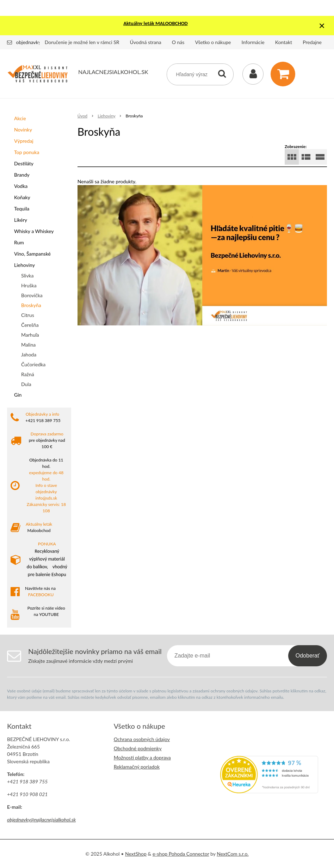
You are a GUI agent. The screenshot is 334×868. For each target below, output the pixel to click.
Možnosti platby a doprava (142, 757)
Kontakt (284, 42)
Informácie (253, 42)
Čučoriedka (33, 364)
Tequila (22, 209)
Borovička (32, 295)
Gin (18, 395)
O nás (178, 42)
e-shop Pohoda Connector (181, 854)
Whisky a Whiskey (34, 231)
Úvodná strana (146, 42)
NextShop (136, 854)
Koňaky (22, 197)
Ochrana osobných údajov (142, 739)
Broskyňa (31, 305)
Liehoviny (24, 265)
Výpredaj (24, 141)
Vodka (21, 186)
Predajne (312, 42)
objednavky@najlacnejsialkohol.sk (41, 820)
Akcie (20, 118)
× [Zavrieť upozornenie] (322, 26)
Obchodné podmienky (138, 748)
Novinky (23, 130)
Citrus (28, 315)
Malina (28, 345)
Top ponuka (27, 152)
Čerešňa (30, 325)
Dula (26, 384)
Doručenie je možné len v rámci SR (82, 42)
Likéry (21, 220)
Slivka (27, 276)
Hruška (29, 285)
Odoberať (308, 656)
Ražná (28, 374)
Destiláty (24, 163)
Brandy (22, 175)
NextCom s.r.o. (233, 854)
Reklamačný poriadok (137, 767)
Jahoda (29, 354)
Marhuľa (30, 335)
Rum (19, 242)
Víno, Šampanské (32, 254)
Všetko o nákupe (213, 42)
